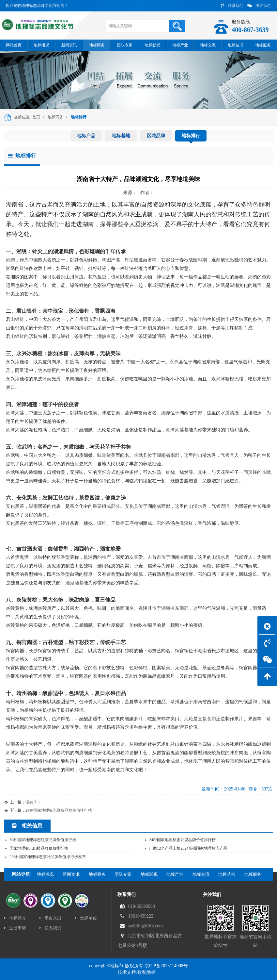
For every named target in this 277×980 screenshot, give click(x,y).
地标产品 (86, 136)
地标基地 (121, 136)
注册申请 (15, 928)
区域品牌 (156, 136)
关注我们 (259, 6)
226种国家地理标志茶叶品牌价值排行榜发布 (48, 857)
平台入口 (50, 918)
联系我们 (232, 6)
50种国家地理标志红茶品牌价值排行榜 (43, 840)
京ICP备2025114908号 (166, 966)
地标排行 (79, 117)
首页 (36, 117)
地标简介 (15, 918)
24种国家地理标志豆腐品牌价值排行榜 (59, 810)
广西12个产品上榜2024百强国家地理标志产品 (188, 848)
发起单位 (86, 918)
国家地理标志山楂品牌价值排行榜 (39, 848)
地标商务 (55, 117)
